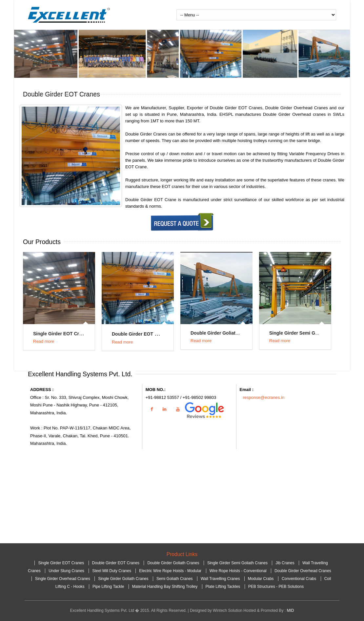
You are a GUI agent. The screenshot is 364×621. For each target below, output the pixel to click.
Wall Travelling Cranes (221, 579)
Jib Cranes (285, 563)
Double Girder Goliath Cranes (223, 333)
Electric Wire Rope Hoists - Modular (170, 571)
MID (290, 611)
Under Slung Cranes (66, 571)
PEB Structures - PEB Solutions (276, 587)
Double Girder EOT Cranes (141, 334)
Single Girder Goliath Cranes (124, 579)
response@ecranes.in (264, 397)
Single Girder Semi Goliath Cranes (307, 333)
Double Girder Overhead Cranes (303, 571)
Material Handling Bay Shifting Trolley (165, 587)
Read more (44, 341)
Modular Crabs (261, 579)
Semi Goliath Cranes (175, 579)
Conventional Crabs (300, 579)
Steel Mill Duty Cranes (112, 571)
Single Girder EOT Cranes (61, 334)
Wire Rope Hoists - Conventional (238, 571)
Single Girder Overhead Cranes (63, 579)
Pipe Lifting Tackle (108, 587)
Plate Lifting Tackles (223, 587)
